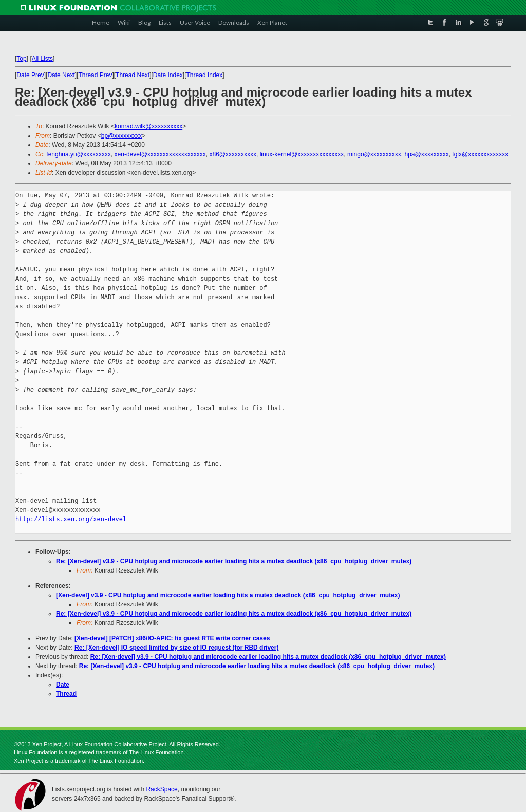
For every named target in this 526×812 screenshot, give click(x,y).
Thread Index (205, 75)
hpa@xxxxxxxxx (426, 154)
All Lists (42, 59)
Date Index (168, 75)
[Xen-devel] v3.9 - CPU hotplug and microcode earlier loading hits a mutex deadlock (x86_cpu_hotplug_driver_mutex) (228, 595)
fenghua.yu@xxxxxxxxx (79, 154)
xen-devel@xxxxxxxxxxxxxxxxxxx (160, 154)
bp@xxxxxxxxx (122, 136)
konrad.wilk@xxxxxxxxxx (148, 126)
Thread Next (133, 75)
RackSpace (162, 789)
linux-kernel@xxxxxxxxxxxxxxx (302, 154)
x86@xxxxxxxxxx (233, 154)
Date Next (61, 75)
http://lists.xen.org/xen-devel (71, 519)
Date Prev (30, 75)
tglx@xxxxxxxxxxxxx (480, 154)
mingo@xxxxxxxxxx (374, 154)
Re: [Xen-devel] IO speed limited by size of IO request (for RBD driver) (176, 648)
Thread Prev (95, 75)
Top (21, 59)
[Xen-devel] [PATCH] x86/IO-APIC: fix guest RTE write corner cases (172, 638)
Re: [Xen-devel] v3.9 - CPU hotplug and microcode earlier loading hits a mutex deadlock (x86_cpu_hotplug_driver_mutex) (234, 561)
